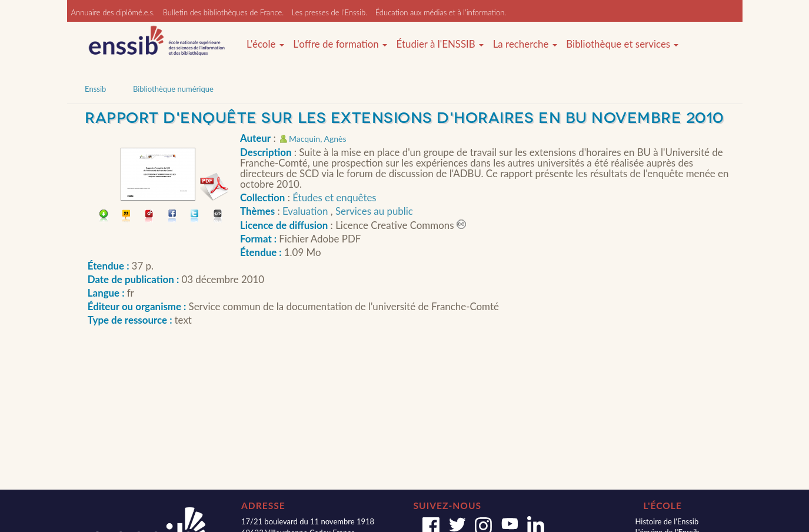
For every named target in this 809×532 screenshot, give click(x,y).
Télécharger (104, 217)
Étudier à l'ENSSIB (440, 44)
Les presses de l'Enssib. (329, 12)
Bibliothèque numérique (173, 89)
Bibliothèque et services (622, 44)
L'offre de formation (340, 44)
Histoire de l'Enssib (667, 521)
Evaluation (307, 211)
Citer (127, 217)
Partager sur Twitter (195, 217)
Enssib (95, 89)
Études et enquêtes (334, 197)
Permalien (150, 217)
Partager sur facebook (173, 217)
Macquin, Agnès (317, 139)
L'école (265, 44)
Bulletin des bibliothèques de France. (224, 12)
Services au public (374, 211)
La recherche (525, 44)
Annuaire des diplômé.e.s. (113, 12)
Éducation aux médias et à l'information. (441, 12)
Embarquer (218, 217)
